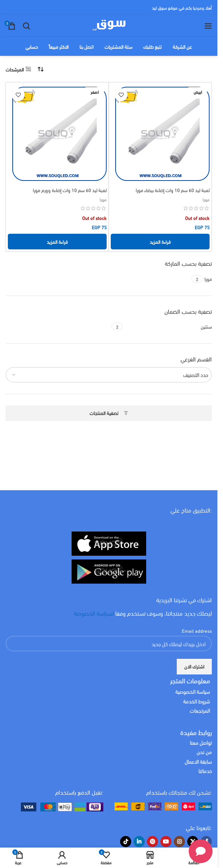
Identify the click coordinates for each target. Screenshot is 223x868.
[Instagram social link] (179, 842)
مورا (206, 199)
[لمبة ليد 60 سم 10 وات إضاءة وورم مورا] (57, 134)
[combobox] (109, 375)
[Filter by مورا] (208, 279)
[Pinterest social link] (153, 842)
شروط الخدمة (197, 701)
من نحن (204, 752)
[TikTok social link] (126, 842)
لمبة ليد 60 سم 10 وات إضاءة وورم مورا (70, 190)
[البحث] (26, 26)
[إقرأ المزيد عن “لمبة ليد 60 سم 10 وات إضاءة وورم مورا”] (57, 242)
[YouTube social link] (166, 842)
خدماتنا (205, 771)
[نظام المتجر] (41, 69)
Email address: (196, 631)
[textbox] (109, 375)
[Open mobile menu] (208, 26)
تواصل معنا (201, 742)
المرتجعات (200, 710)
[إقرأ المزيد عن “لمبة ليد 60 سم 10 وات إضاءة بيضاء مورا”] (160, 242)
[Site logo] (109, 25)
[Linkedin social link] (139, 842)
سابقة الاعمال (198, 761)
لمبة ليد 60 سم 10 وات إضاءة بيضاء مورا (173, 190)
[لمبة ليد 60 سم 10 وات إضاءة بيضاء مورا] (160, 134)
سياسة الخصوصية (193, 691)
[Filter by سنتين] (168, 326)
